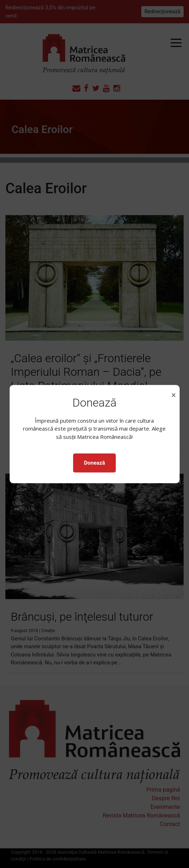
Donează (94, 463)
